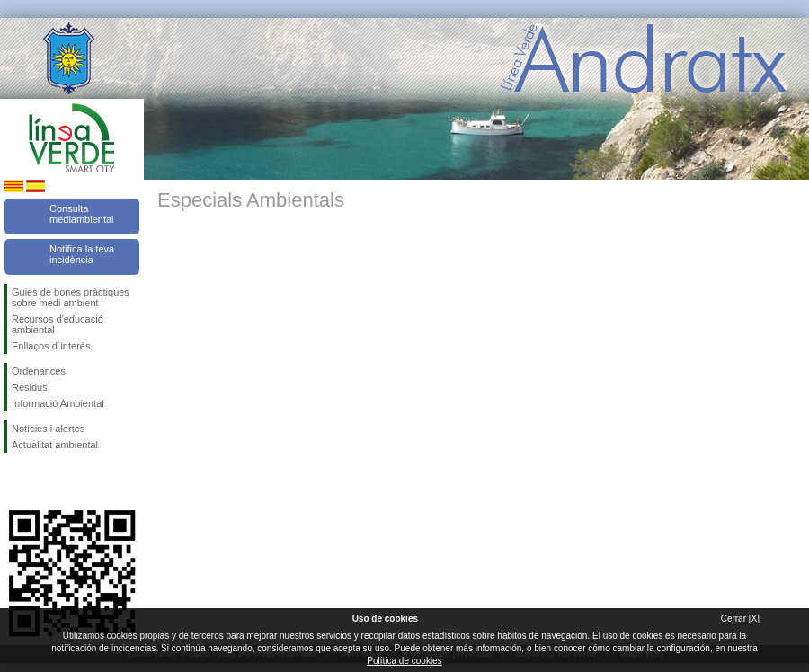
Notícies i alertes (48, 429)
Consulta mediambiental (82, 214)
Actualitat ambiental (55, 445)
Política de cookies (404, 661)
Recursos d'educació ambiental (58, 324)
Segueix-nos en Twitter (45, 482)
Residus (30, 387)
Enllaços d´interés (51, 346)
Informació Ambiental (58, 403)
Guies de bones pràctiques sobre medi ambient (71, 297)
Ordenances (39, 371)
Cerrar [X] (740, 619)
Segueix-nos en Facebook (15, 482)
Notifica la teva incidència (82, 254)
